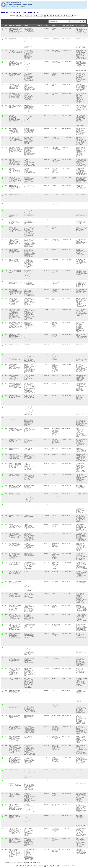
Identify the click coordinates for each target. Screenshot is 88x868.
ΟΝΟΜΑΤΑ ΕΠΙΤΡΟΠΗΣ (81, 26)
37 (42, 16)
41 (53, 16)
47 (70, 16)
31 (26, 16)
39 (48, 16)
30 (23, 16)
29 (20, 16)
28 (18, 16)
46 (67, 16)
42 (56, 16)
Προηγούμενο (13, 16)
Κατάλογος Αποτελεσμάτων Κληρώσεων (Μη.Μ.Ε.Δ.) (20, 12)
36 (40, 16)
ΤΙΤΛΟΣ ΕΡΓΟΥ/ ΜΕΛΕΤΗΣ (15, 26)
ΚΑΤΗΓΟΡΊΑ (40, 26)
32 (29, 16)
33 (31, 16)
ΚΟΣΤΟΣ (46, 26)
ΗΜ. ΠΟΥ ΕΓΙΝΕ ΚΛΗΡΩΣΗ (68, 26)
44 (61, 16)
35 (37, 16)
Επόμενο (76, 16)
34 (34, 16)
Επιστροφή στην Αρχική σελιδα (32, 863)
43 (59, 16)
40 (51, 16)
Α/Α (6, 26)
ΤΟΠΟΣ (53, 26)
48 (72, 16)
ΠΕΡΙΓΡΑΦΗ (27, 26)
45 (64, 16)
